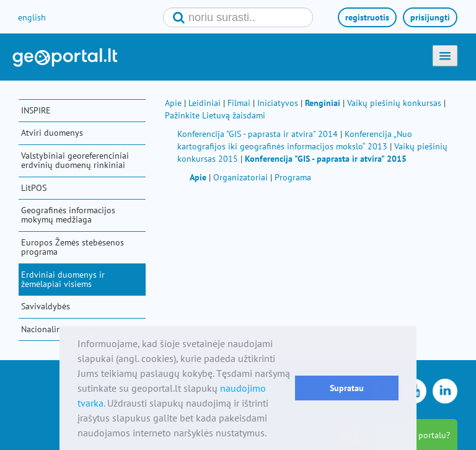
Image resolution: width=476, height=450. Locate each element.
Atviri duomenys (52, 133)
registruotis (367, 17)
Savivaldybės (46, 306)
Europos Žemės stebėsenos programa (73, 247)
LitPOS (34, 188)
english (32, 17)
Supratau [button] (347, 388)
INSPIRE (36, 110)
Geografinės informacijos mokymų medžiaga (68, 215)
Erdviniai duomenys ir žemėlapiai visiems (63, 279)
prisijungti (430, 17)
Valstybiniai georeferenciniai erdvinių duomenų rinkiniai (75, 160)
